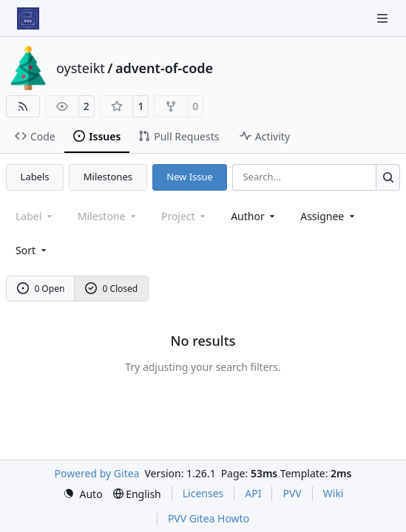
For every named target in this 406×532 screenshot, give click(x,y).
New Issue (190, 177)
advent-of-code (164, 68)
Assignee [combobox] (329, 216)
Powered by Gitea (97, 473)
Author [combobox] (254, 216)
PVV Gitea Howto (209, 518)
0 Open (41, 289)
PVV (292, 493)
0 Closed (112, 289)
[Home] (28, 18)
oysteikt (81, 68)
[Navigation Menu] (384, 18)
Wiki (334, 493)
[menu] (32, 250)
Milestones (108, 177)
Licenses (203, 493)
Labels (35, 177)
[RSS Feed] (23, 106)
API (253, 493)
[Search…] (388, 177)
